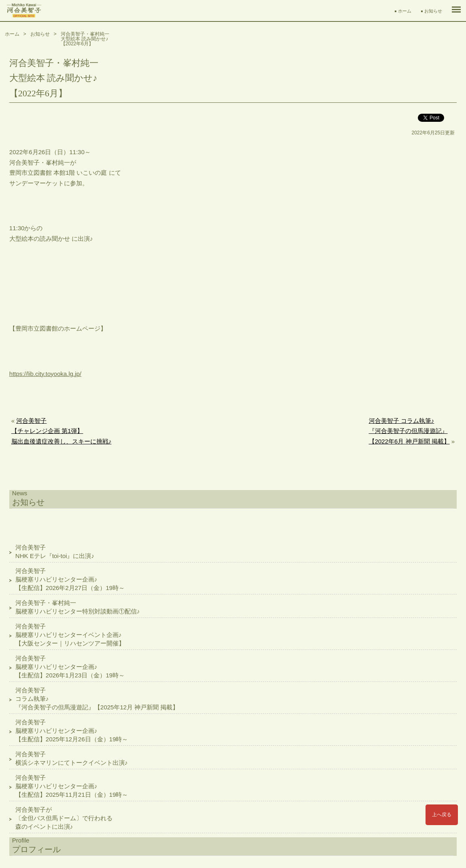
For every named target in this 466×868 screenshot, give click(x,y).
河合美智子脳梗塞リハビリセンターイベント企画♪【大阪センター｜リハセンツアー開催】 (70, 635)
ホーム (405, 11)
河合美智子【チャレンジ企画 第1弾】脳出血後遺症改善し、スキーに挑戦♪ (62, 431)
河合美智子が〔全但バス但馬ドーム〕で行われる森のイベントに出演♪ (64, 818)
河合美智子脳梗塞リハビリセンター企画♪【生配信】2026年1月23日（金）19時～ (70, 667)
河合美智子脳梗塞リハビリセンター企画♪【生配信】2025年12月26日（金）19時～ (72, 731)
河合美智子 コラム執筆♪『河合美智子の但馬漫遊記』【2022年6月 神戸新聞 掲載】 (409, 431)
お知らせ (433, 11)
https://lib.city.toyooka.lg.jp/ (45, 374)
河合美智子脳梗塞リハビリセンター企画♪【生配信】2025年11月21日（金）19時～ (72, 786)
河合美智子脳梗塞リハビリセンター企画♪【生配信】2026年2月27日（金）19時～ (70, 579)
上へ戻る (442, 815)
